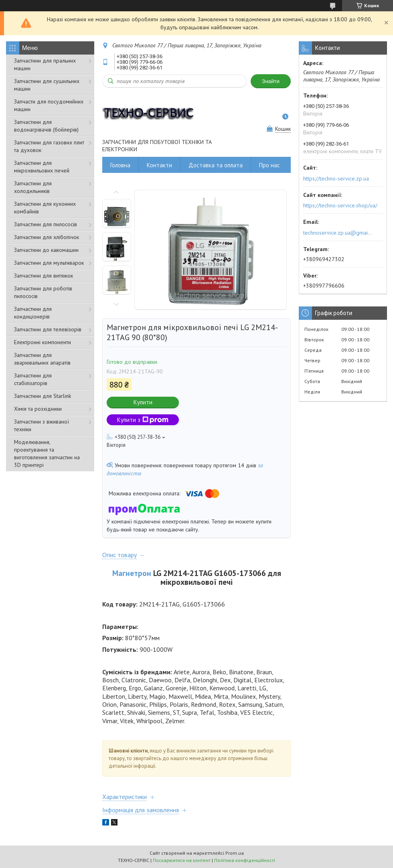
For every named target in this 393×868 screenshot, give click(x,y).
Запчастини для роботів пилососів (43, 292)
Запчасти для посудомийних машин (49, 105)
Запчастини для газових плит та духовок (49, 146)
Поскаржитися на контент (182, 860)
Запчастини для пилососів (46, 224)
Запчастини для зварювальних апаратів (42, 359)
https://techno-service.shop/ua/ (340, 205)
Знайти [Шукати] (271, 81)
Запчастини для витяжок (44, 276)
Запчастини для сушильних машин (47, 85)
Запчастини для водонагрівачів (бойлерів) (46, 126)
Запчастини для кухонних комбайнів (45, 208)
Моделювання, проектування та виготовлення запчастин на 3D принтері (47, 453)
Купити (143, 402)
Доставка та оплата (216, 165)
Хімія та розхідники (38, 409)
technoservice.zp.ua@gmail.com (338, 233)
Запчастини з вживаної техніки (42, 425)
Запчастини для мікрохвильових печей (42, 167)
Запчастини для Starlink (43, 396)
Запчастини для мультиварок (49, 263)
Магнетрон (132, 573)
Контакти (159, 165)
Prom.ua (235, 853)
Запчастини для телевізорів (48, 329)
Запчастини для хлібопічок (47, 237)
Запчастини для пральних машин (45, 64)
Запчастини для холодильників (33, 187)
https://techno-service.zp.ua (336, 178)
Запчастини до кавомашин (46, 250)
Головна (120, 165)
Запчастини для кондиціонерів (33, 313)
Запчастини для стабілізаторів (33, 379)
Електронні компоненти (43, 342)
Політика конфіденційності (245, 860)
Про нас (269, 165)
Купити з (143, 420)
